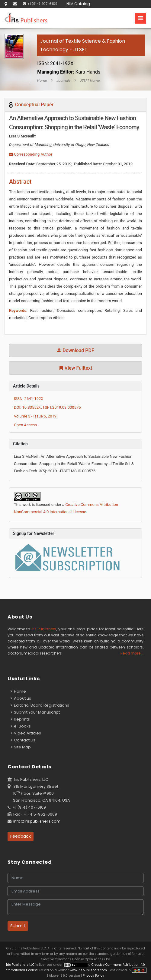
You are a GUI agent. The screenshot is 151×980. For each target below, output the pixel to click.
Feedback (21, 836)
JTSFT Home (90, 81)
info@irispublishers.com (37, 821)
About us (21, 698)
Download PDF (75, 350)
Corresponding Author (31, 154)
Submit (18, 926)
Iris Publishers (44, 629)
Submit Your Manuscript (35, 712)
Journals (64, 81)
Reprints (20, 719)
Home (42, 81)
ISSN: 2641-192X (29, 399)
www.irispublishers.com (88, 970)
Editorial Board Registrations (40, 705)
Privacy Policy (93, 976)
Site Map (21, 747)
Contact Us (23, 740)
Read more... (132, 653)
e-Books (21, 726)
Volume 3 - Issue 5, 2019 (35, 416)
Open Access (25, 425)
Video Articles (26, 733)
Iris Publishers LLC (21, 965)
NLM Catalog (78, 4)
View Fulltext (76, 368)
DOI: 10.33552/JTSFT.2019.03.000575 (47, 407)
